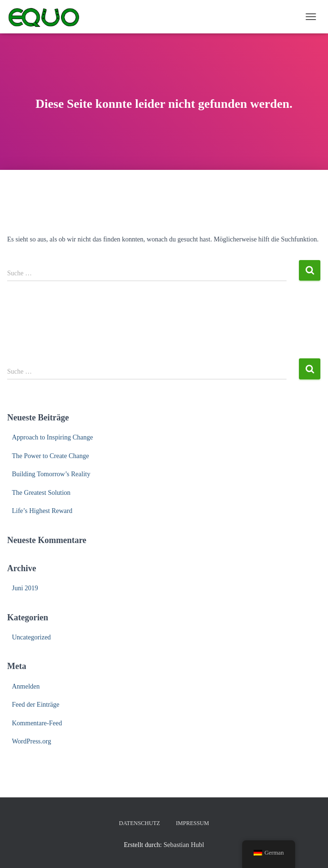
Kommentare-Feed (37, 723)
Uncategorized (31, 637)
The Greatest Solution (41, 493)
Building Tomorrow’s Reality (51, 474)
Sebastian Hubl (184, 845)
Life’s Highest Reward (42, 511)
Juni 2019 (25, 588)
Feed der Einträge (36, 705)
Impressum (192, 823)
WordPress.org (31, 741)
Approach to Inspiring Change (52, 437)
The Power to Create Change (51, 456)
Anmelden (26, 686)
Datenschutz (140, 823)
